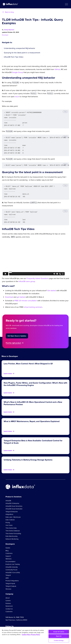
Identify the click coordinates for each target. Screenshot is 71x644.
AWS (7, 573)
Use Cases (9, 520)
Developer (5, 35)
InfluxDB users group (27, 277)
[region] (35, 635)
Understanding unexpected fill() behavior (19, 48)
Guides (8, 543)
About (8, 593)
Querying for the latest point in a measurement (22, 53)
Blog (7, 546)
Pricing (8, 518)
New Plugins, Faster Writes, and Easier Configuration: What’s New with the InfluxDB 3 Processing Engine (35, 379)
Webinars (9, 554)
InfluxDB (8, 496)
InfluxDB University (12, 562)
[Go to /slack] (23, 626)
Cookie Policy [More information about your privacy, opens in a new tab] (26, 635)
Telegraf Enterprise (12, 507)
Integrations (9, 510)
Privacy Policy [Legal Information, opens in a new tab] (35, 635)
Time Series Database (13, 526)
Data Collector (10, 515)
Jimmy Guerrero (9, 30)
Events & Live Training (13, 559)
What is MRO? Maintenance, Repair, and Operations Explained (32, 417)
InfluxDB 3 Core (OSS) (13, 568)
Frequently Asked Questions (38, 274)
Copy (65, 111)
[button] (66, 4)
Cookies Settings (59, 640)
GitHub (57, 69)
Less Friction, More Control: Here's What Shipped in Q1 (28, 359)
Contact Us (9, 604)
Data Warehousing (12, 531)
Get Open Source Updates (17, 331)
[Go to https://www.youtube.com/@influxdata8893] (7, 626)
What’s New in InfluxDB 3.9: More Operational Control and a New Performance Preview (33, 398)
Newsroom (9, 601)
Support (8, 551)
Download (9, 292)
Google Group (18, 72)
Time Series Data (11, 523)
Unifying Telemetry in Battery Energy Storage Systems (28, 455)
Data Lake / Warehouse (13, 512)
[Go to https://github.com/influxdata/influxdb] (19, 626)
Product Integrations (12, 576)
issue (17, 97)
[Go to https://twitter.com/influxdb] (11, 627)
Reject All (59, 636)
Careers (8, 596)
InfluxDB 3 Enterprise (12, 499)
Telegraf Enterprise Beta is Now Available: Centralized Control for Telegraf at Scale (33, 437)
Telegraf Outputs (11, 581)
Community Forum (11, 565)
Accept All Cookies (59, 632)
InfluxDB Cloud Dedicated (14, 504)
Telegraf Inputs (10, 579)
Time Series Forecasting (13, 529)
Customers (9, 549)
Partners (8, 599)
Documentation (10, 557)
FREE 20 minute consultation (26, 296)
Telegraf (8, 570)
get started (21, 292)
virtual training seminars (33, 302)
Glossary (8, 584)
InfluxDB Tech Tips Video (14, 57)
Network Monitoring (12, 534)
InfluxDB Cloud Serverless (14, 501)
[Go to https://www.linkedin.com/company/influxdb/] (14, 626)
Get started (52, 286)
